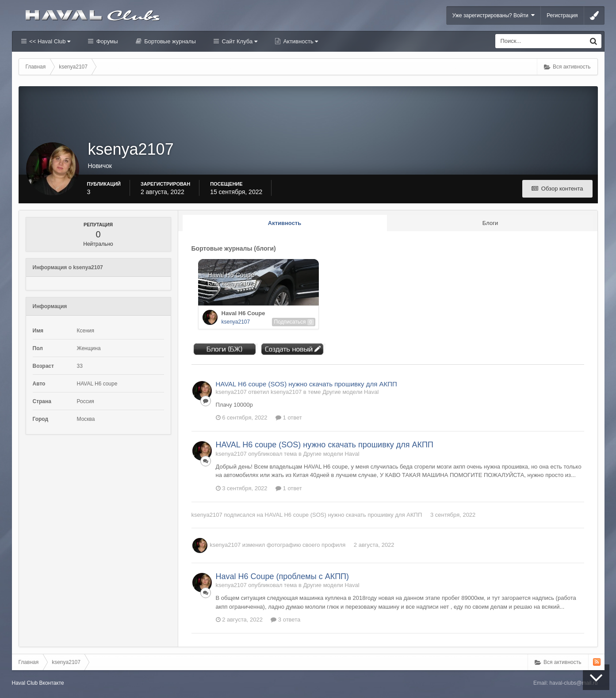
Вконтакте (52, 683)
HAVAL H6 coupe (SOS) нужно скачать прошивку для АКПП (306, 384)
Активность (300, 41)
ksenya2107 (236, 322)
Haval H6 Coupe (243, 313)
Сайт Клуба (239, 41)
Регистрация (562, 15)
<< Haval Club (49, 41)
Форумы (106, 41)
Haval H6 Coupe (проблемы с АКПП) (283, 576)
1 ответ (289, 418)
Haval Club (25, 683)
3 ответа (285, 620)
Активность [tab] (285, 223)
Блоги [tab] (490, 223)
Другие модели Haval (350, 392)
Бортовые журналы (169, 41)
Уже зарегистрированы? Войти (494, 15)
